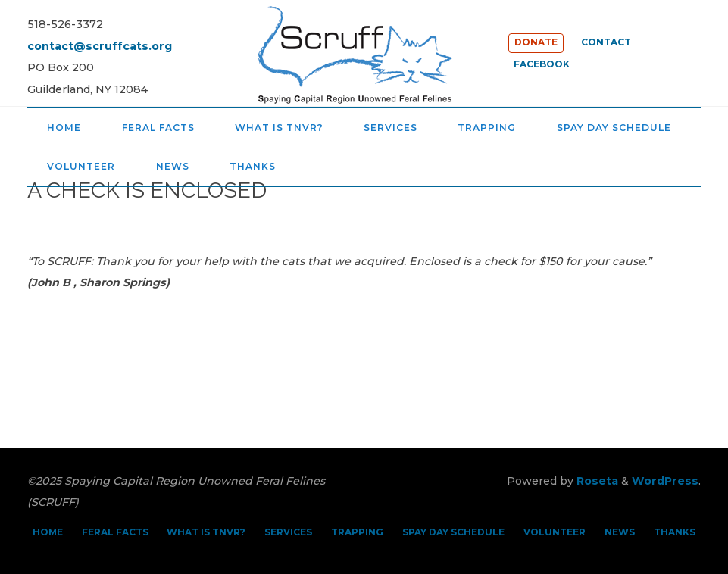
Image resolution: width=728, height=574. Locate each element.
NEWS (620, 532)
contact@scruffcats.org (100, 46)
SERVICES (288, 532)
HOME (48, 532)
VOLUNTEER (555, 532)
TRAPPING (357, 532)
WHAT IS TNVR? (206, 532)
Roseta (596, 481)
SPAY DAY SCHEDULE (453, 532)
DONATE (536, 42)
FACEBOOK (542, 64)
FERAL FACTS (115, 532)
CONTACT (606, 42)
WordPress (665, 481)
